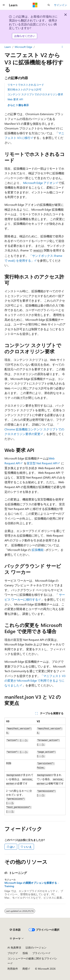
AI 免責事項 (14, 947)
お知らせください (25, 36)
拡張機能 (38, 550)
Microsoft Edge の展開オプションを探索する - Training (32, 885)
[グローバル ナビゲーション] (4, 5)
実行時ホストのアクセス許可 (24, 89)
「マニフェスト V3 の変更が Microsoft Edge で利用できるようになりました (35, 681)
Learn (8, 47)
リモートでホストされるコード (26, 85)
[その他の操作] (62, 47)
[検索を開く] (49, 5)
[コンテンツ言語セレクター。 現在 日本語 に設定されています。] (15, 930)
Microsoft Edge (23, 47)
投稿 (25, 953)
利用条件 (13, 969)
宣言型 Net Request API (42, 463)
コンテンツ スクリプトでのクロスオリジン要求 (35, 94)
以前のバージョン (36, 947)
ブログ (11, 953)
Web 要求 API (15, 99)
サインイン (60, 5)
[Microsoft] (35, 5)
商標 (25, 969)
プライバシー (40, 953)
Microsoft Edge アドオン (39, 183)
